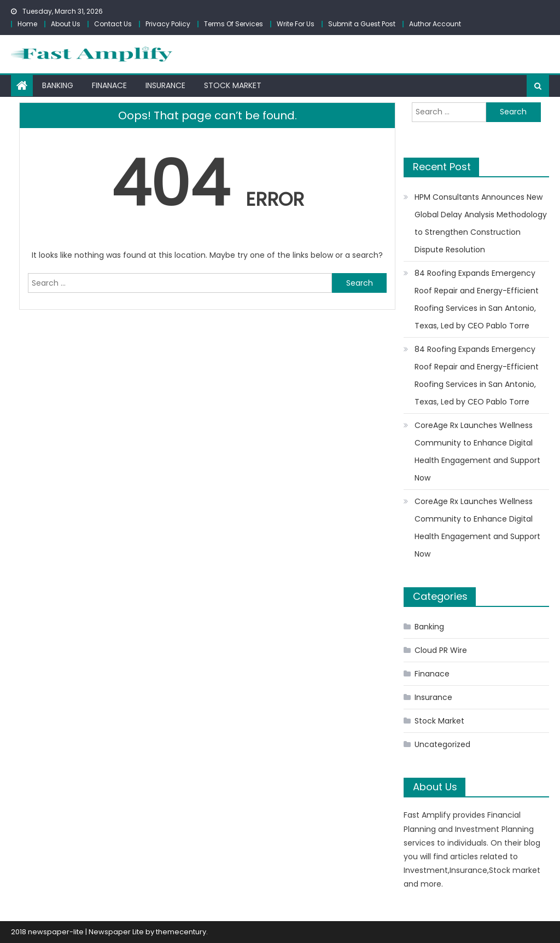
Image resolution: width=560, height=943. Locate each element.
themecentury (181, 932)
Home (27, 24)
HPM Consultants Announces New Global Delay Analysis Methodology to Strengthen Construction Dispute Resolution (481, 223)
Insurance (165, 85)
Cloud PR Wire (441, 650)
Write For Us (296, 24)
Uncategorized (442, 744)
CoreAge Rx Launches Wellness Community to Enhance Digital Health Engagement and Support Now (477, 452)
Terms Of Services (234, 24)
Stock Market (233, 85)
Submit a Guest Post (362, 24)
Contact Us (113, 24)
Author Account (435, 24)
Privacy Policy (168, 24)
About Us (66, 24)
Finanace (109, 85)
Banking (58, 85)
